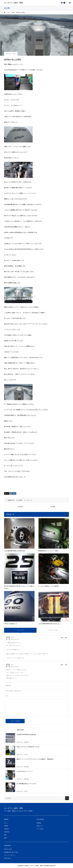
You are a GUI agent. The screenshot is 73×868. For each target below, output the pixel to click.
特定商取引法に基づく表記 (11, 852)
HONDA (6, 826)
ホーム (6, 823)
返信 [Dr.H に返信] (62, 665)
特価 (5, 838)
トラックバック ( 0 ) (53, 630)
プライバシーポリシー (10, 855)
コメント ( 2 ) (20, 630)
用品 (5, 835)
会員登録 (39, 823)
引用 (66, 638)
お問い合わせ (8, 858)
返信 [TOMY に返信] (62, 638)
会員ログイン (40, 826)
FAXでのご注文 (8, 849)
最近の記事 (20, 730)
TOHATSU (7, 832)
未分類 (14, 54)
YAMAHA (6, 829)
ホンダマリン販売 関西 (13, 3)
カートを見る (40, 829)
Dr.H (13, 500)
